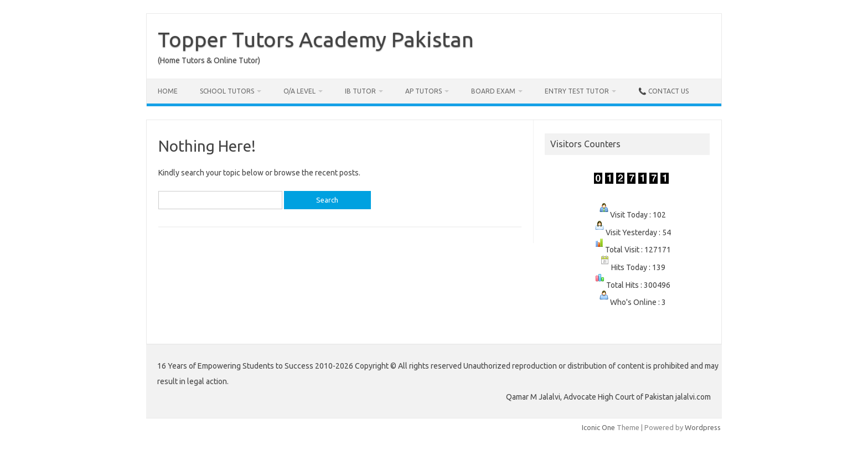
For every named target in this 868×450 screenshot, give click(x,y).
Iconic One (598, 427)
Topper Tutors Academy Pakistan (316, 39)
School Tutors (227, 91)
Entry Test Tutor (577, 91)
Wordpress (703, 427)
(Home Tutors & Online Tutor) (209, 60)
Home (168, 91)
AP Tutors (423, 91)
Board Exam (493, 91)
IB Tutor (360, 91)
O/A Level (299, 91)
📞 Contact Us (663, 91)
